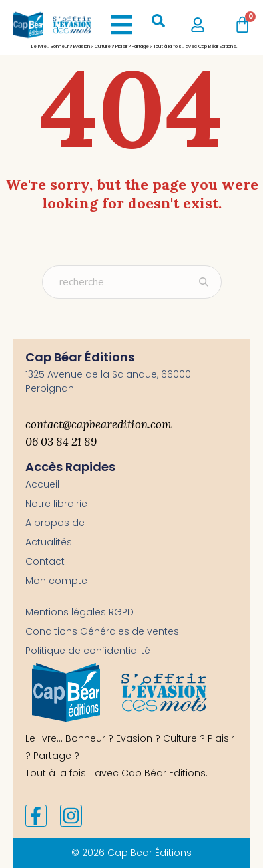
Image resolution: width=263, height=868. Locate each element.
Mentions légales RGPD (80, 612)
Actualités (49, 542)
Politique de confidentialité (88, 651)
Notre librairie (56, 504)
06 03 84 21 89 (61, 442)
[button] (122, 25)
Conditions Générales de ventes (102, 631)
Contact (45, 561)
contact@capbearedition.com (99, 424)
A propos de (55, 523)
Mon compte (56, 581)
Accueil (42, 484)
